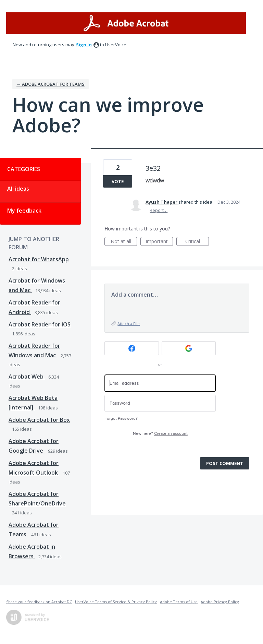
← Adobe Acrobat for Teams (51, 84)
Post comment (225, 463)
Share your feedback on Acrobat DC (39, 602)
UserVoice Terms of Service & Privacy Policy (116, 602)
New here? (160, 434)
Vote (118, 181)
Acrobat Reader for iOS (40, 324)
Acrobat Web (27, 377)
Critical (197, 242)
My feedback (24, 211)
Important (159, 242)
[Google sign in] (189, 348)
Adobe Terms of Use (179, 602)
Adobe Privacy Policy (220, 602)
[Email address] (160, 383)
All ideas (18, 189)
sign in (84, 45)
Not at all (124, 242)
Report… (159, 210)
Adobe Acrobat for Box (39, 420)
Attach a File (129, 324)
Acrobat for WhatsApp (39, 259)
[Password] (160, 403)
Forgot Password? (121, 419)
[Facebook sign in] (132, 348)
